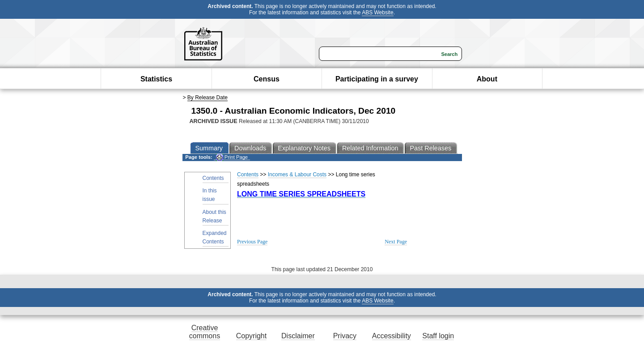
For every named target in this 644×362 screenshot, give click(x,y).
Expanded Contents (215, 237)
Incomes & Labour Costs (297, 175)
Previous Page (252, 242)
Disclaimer (298, 336)
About (487, 79)
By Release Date (208, 98)
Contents (213, 178)
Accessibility (392, 336)
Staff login (438, 336)
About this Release (214, 216)
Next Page (396, 242)
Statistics (156, 79)
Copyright (251, 336)
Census (267, 79)
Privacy (345, 336)
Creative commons (205, 332)
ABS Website (377, 13)
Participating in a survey (377, 79)
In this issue (210, 195)
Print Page (232, 157)
